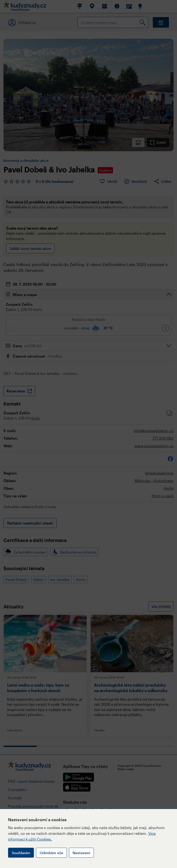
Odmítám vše (51, 853)
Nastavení (81, 853)
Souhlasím (21, 853)
